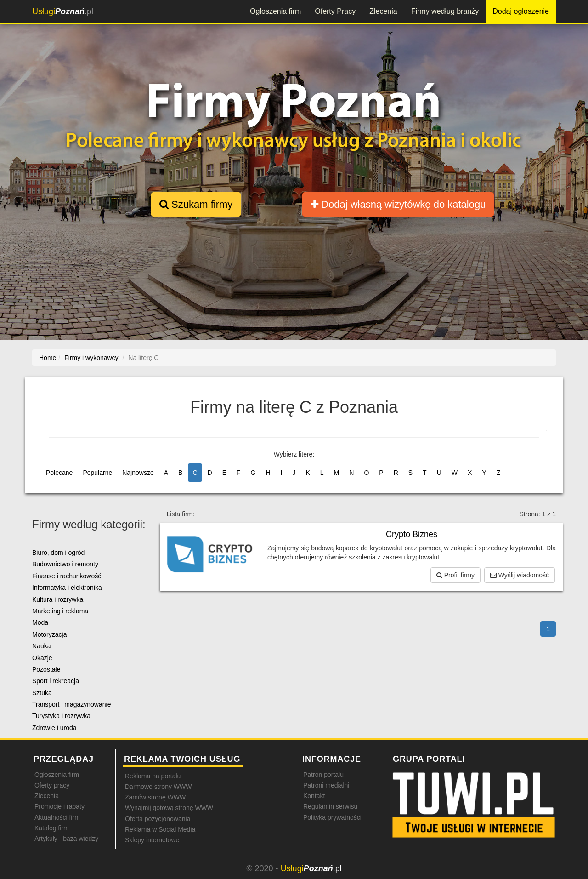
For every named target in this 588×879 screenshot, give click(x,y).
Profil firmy (455, 575)
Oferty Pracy (335, 11)
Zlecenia (383, 11)
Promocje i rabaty (59, 806)
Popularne (97, 473)
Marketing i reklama (60, 611)
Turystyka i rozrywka (61, 716)
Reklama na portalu (153, 776)
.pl (63, 11)
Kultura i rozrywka (58, 599)
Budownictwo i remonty (65, 564)
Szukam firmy (196, 204)
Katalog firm (52, 828)
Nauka (41, 646)
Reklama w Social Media (160, 829)
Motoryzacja (49, 634)
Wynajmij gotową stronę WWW (169, 808)
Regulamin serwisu (330, 806)
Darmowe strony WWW (158, 787)
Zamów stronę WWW (155, 797)
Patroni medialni (326, 785)
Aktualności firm (57, 817)
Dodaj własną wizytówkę (398, 204)
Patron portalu (323, 775)
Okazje (42, 658)
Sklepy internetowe (152, 840)
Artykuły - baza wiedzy (66, 839)
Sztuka (42, 693)
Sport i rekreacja (56, 681)
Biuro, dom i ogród (58, 553)
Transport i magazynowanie (71, 704)
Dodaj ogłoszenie (521, 11)
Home (48, 358)
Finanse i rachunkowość (67, 576)
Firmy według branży (445, 11)
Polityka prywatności (332, 817)
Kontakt (314, 796)
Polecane (59, 473)
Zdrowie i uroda (54, 728)
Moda (40, 622)
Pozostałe (46, 669)
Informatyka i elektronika (67, 588)
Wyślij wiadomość (520, 575)
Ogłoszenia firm (275, 11)
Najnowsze (138, 473)
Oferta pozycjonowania (158, 819)
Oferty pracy (52, 785)
